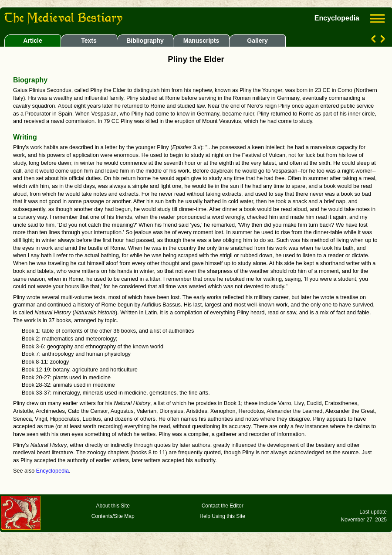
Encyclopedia (52, 471)
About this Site (113, 506)
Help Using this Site (222, 516)
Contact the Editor (223, 506)
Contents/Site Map (113, 516)
